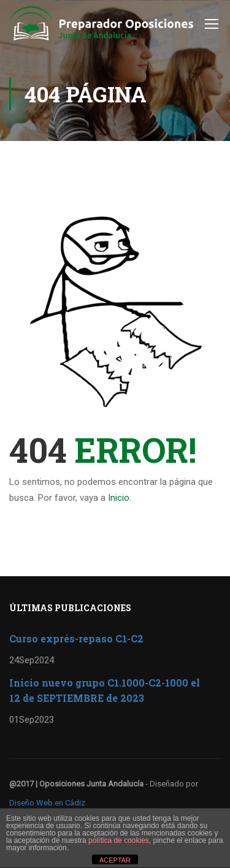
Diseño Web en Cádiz (47, 803)
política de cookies (119, 840)
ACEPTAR (115, 860)
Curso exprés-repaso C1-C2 (76, 638)
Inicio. (120, 498)
